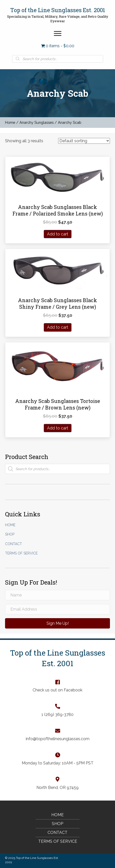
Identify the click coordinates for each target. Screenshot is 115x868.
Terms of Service (21, 553)
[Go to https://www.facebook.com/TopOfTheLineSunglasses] (58, 686)
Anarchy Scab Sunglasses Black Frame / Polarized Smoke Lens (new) (58, 210)
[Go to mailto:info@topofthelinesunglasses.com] (58, 735)
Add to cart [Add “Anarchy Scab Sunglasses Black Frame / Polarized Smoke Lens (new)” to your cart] (58, 234)
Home (10, 122)
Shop (10, 534)
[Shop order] (84, 141)
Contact (14, 544)
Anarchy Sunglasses (37, 122)
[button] (58, 34)
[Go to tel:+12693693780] (58, 710)
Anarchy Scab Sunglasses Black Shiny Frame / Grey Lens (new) (57, 303)
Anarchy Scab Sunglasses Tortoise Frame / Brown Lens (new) (58, 404)
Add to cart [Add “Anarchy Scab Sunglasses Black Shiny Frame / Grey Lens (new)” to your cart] (58, 327)
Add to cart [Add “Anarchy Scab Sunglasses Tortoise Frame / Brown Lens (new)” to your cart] (58, 428)
